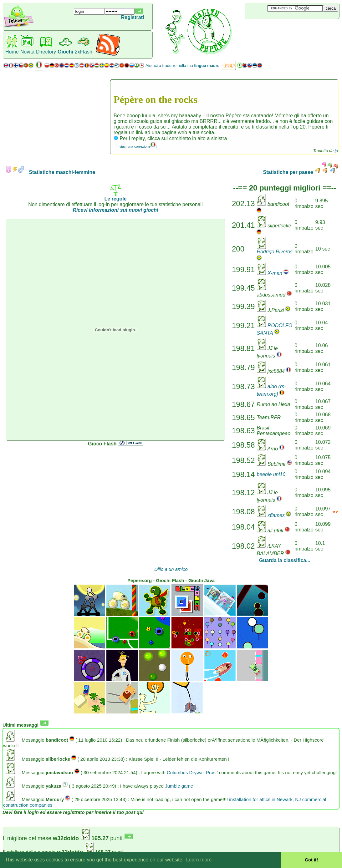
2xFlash (84, 52)
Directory (46, 52)
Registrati (133, 17)
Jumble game (179, 786)
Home (12, 52)
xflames (276, 515)
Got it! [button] (311, 860)
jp (336, 151)
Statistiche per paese (301, 172)
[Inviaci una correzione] (136, 146)
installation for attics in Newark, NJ (265, 799)
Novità (27, 52)
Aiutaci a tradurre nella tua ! (183, 66)
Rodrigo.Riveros (275, 252)
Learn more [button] (199, 860)
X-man (275, 273)
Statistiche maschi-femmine (49, 172)
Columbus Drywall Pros (191, 772)
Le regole (115, 197)
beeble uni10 (271, 474)
